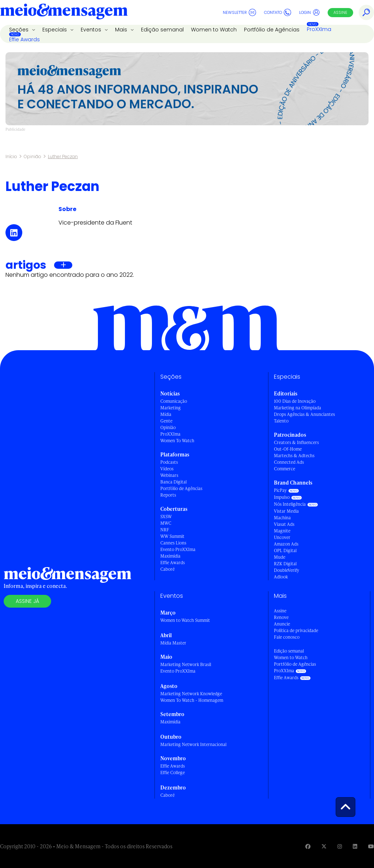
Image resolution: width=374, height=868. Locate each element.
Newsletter (239, 12)
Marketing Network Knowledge (191, 694)
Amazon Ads (286, 544)
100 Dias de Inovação (295, 401)
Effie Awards (24, 39)
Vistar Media (286, 511)
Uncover (282, 537)
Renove (281, 617)
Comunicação (174, 401)
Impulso (282, 497)
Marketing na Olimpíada (297, 408)
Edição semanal (162, 30)
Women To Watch (177, 441)
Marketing (171, 408)
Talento (281, 421)
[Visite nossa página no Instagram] (340, 846)
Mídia (166, 414)
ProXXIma (319, 29)
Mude (280, 557)
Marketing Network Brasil (186, 664)
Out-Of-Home (288, 449)
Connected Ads (289, 462)
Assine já (27, 601)
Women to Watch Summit (185, 620)
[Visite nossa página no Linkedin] (355, 846)
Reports (168, 495)
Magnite (282, 531)
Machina (282, 518)
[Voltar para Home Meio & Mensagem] (64, 12)
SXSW (166, 517)
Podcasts (169, 462)
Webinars (169, 475)
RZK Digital (285, 564)
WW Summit (172, 536)
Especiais (55, 30)
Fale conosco (287, 637)
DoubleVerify (287, 570)
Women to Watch (214, 30)
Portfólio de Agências (272, 30)
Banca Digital (173, 482)
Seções (20, 30)
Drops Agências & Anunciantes (304, 414)
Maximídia (170, 556)
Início (11, 156)
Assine (340, 12)
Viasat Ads (284, 524)
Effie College (173, 773)
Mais (122, 30)
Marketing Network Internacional (193, 744)
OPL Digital (285, 550)
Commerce (285, 469)
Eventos (92, 30)
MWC (166, 523)
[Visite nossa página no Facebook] (308, 846)
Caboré (167, 569)
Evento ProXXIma (178, 549)
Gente (166, 421)
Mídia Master (173, 643)
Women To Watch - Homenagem (192, 700)
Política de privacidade (296, 630)
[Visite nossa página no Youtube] (371, 846)
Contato (278, 12)
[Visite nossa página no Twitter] (324, 846)
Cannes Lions (173, 543)
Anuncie (282, 624)
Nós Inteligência (290, 504)
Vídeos (167, 469)
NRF (165, 530)
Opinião (33, 156)
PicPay (280, 490)
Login (310, 12)
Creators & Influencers (296, 442)
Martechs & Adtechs (294, 456)
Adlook (281, 577)
